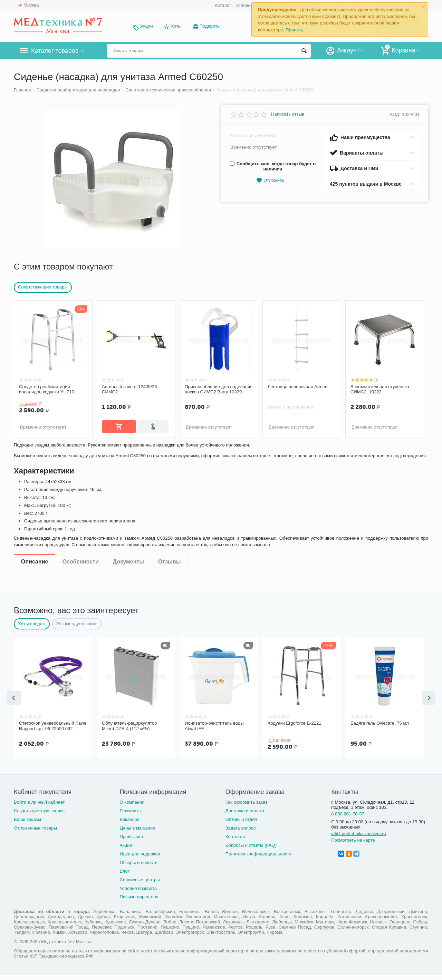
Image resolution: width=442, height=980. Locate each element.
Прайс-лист (131, 842)
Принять (294, 30)
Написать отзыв (288, 114)
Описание (35, 450)
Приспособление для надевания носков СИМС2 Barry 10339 (219, 389)
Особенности (80, 450)
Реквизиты (131, 816)
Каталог (223, 5)
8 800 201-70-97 (348, 819)
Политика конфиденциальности (259, 859)
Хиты (176, 26)
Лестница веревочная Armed (297, 387)
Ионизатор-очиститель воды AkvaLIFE (214, 732)
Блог (124, 876)
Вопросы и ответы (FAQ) (251, 850)
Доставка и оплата (245, 816)
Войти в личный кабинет (39, 807)
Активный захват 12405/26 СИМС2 (129, 389)
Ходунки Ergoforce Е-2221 (294, 729)
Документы (128, 450)
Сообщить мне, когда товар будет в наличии (273, 166)
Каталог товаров (55, 51)
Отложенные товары (35, 833)
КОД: (395, 114)
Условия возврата (138, 893)
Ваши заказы (27, 825)
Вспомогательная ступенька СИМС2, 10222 (380, 389)
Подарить (210, 26)
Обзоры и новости (138, 868)
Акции (146, 26)
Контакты (235, 842)
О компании (132, 807)
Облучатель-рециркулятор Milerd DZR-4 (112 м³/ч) (129, 732)
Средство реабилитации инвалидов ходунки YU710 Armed (47, 390)
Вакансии (129, 825)
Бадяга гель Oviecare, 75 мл (380, 729)
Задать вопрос (241, 833)
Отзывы (169, 450)
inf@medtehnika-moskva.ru (359, 839)
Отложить (270, 181)
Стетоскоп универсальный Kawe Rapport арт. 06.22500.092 (53, 732)
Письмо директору (139, 902)
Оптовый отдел (241, 825)
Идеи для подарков (140, 859)
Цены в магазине (137, 833)
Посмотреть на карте (353, 845)
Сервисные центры (140, 885)
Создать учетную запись (39, 816)
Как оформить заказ (246, 807)
